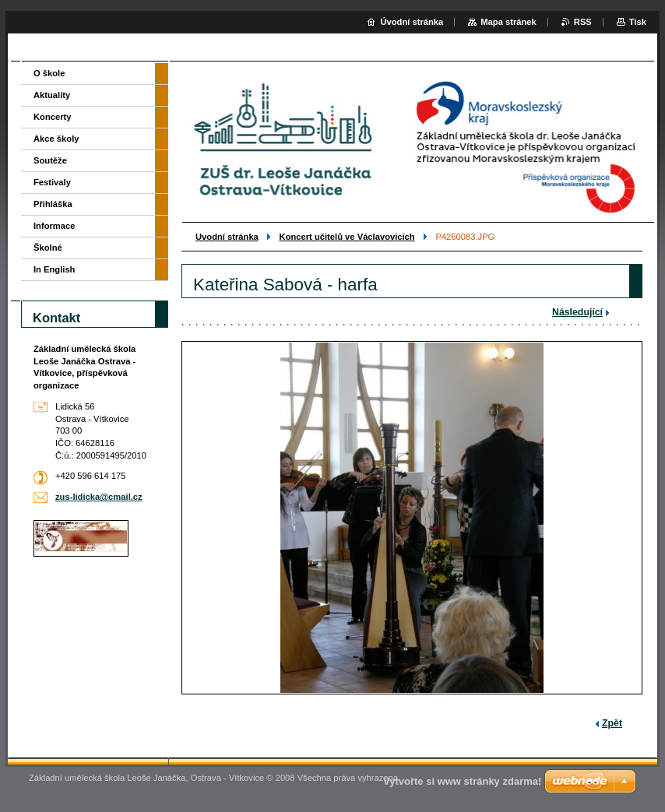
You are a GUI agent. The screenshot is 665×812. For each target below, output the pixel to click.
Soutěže (50, 160)
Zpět (612, 723)
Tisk (638, 22)
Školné (48, 248)
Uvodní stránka (227, 237)
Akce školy (56, 139)
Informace (54, 226)
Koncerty (53, 117)
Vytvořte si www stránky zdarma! (462, 781)
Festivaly (52, 182)
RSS (583, 22)
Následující (577, 312)
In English (54, 269)
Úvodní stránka (412, 22)
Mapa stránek (508, 22)
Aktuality (52, 95)
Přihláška (53, 204)
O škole (49, 73)
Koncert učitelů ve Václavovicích (347, 237)
